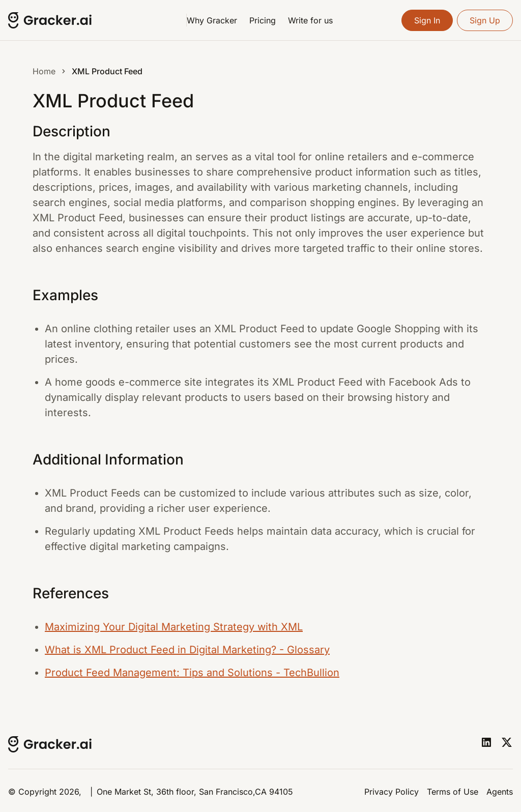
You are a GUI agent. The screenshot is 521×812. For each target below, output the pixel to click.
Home (44, 71)
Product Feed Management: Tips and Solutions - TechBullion (192, 673)
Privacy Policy (392, 792)
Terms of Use (453, 792)
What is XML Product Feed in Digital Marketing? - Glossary (187, 650)
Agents (500, 792)
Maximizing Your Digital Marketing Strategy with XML (174, 627)
